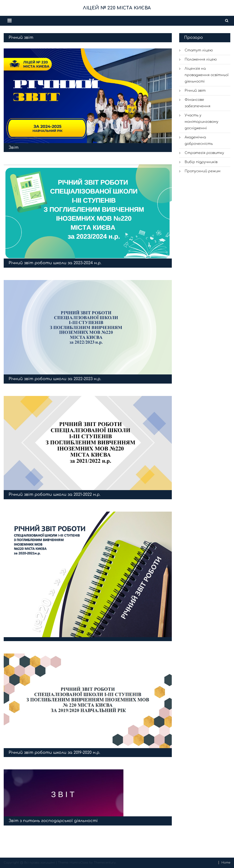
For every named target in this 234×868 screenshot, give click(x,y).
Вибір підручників (201, 162)
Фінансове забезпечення (197, 103)
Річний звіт (195, 91)
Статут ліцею (199, 50)
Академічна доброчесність (199, 141)
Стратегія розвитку (204, 153)
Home (226, 863)
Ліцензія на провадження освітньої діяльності (207, 75)
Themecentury (105, 863)
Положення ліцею (201, 59)
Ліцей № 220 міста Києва (117, 8)
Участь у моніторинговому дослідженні (202, 122)
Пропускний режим (203, 171)
